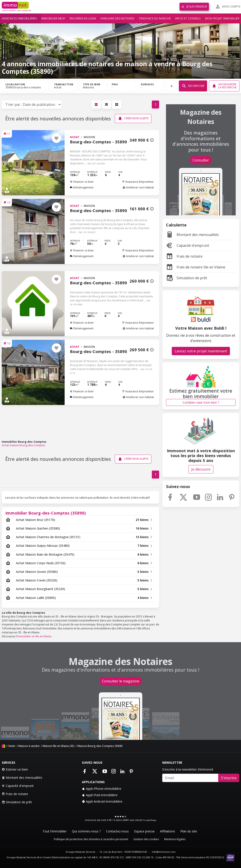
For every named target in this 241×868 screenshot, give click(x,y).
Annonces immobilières (19, 18)
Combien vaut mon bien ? (201, 402)
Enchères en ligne (83, 18)
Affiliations (168, 831)
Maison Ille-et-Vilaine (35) (59, 746)
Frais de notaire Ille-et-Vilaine (196, 267)
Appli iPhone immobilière (102, 789)
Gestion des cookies (146, 839)
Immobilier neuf (53, 18)
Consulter (201, 160)
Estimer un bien (15, 769)
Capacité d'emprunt (188, 245)
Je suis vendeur (194, 7)
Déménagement (82, 187)
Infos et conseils (188, 18)
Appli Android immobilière (102, 801)
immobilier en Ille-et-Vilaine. (35, 636)
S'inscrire (229, 778)
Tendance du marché (155, 18)
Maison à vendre (29, 746)
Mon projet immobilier (222, 18)
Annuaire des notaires (117, 18)
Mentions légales (175, 839)
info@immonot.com (164, 852)
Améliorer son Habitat (138, 187)
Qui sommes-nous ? (86, 831)
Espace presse (144, 831)
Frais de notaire (184, 256)
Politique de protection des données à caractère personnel (91, 839)
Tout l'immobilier (55, 831)
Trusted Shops (149, 820)
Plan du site (189, 831)
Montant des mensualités (192, 235)
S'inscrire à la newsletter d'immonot (188, 769)
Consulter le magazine (121, 681)
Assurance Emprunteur (138, 182)
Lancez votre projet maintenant (201, 351)
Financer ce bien (82, 182)
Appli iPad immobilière (100, 795)
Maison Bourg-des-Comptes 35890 (100, 746)
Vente (12, 746)
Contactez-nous (117, 831)
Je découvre (201, 469)
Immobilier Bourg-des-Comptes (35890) (46, 513)
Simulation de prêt (187, 278)
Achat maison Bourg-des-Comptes (23, 445)
